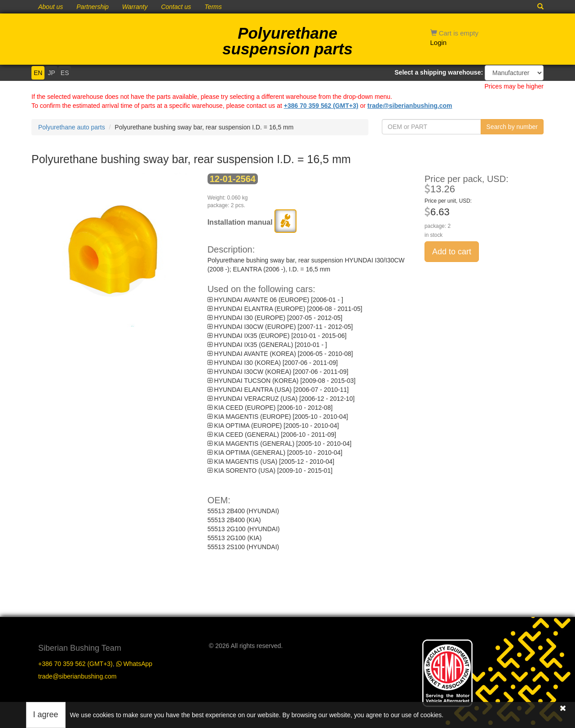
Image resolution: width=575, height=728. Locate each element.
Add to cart (452, 252)
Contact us (176, 7)
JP (51, 73)
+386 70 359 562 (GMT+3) (321, 106)
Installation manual (252, 222)
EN (38, 73)
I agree (46, 715)
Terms (213, 7)
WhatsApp (134, 662)
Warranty (135, 7)
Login (439, 42)
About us (51, 7)
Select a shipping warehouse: (439, 72)
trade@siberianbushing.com (410, 106)
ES (65, 73)
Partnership (93, 7)
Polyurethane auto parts (72, 127)
